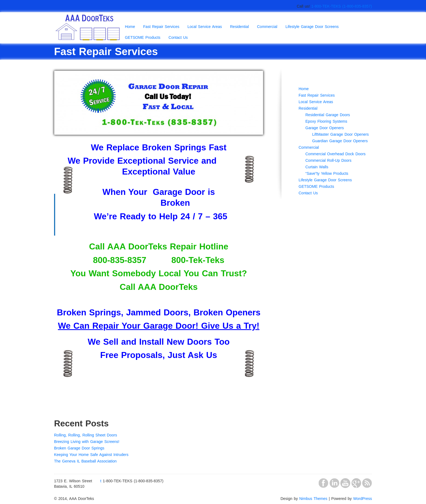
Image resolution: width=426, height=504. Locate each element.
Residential (239, 27)
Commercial (267, 27)
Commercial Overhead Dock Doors (336, 154)
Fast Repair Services (161, 27)
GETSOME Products (143, 37)
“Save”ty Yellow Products (327, 173)
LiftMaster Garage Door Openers (340, 134)
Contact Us (178, 37)
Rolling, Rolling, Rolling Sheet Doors (86, 435)
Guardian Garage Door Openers (340, 141)
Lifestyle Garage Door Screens (312, 27)
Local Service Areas (205, 27)
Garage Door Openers (325, 128)
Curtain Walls (317, 167)
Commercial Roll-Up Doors (328, 160)
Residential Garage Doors (328, 115)
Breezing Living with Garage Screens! (87, 442)
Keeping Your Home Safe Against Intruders (91, 455)
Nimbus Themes (313, 499)
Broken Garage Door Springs (79, 448)
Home (130, 27)
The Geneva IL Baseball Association (85, 461)
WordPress (363, 499)
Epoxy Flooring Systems (326, 121)
